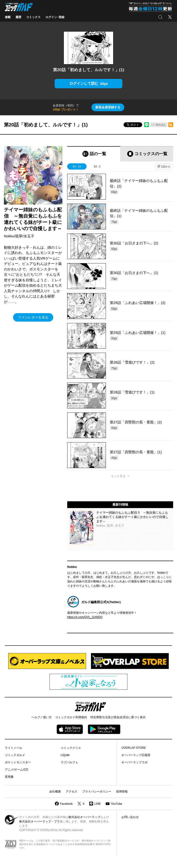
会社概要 (55, 792)
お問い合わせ (130, 817)
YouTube (116, 804)
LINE (98, 804)
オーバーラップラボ (134, 762)
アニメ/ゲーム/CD (16, 770)
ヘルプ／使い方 (42, 717)
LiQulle (65, 755)
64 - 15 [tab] (77, 166)
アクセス (72, 792)
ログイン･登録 (55, 17)
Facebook (66, 804)
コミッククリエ (71, 748)
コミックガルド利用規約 (71, 717)
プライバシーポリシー (97, 792)
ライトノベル (14, 748)
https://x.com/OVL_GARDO (85, 617)
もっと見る (118, 476)
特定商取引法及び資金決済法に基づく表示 (118, 717)
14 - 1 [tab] (97, 166)
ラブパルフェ (69, 762)
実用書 (9, 777)
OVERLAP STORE (134, 748)
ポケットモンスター (18, 762)
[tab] (94, 154)
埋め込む (161, 125)
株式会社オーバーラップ (84, 817)
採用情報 (122, 792)
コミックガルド (15, 755)
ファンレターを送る (33, 317)
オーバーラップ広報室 (136, 755)
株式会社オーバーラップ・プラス (41, 821)
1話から (166, 166)
